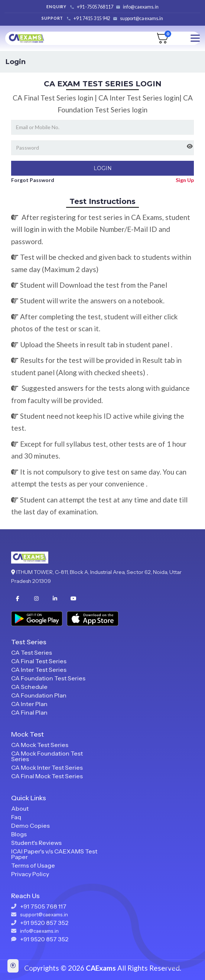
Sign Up (185, 180)
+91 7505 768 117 (43, 906)
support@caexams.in (141, 18)
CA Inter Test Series (39, 670)
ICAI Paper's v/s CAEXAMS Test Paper (54, 854)
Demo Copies (30, 826)
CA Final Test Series (39, 661)
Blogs (19, 834)
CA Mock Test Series (40, 745)
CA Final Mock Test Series (47, 776)
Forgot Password (33, 180)
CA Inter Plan (29, 704)
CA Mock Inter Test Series (47, 767)
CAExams (101, 968)
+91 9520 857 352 (44, 923)
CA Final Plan (29, 712)
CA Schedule (29, 687)
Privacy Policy (30, 874)
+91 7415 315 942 (92, 18)
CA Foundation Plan (39, 695)
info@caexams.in (141, 7)
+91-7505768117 (95, 7)
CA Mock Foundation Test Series (47, 756)
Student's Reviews (36, 843)
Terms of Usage (33, 865)
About (20, 808)
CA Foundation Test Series (48, 678)
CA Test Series (32, 652)
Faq (16, 817)
